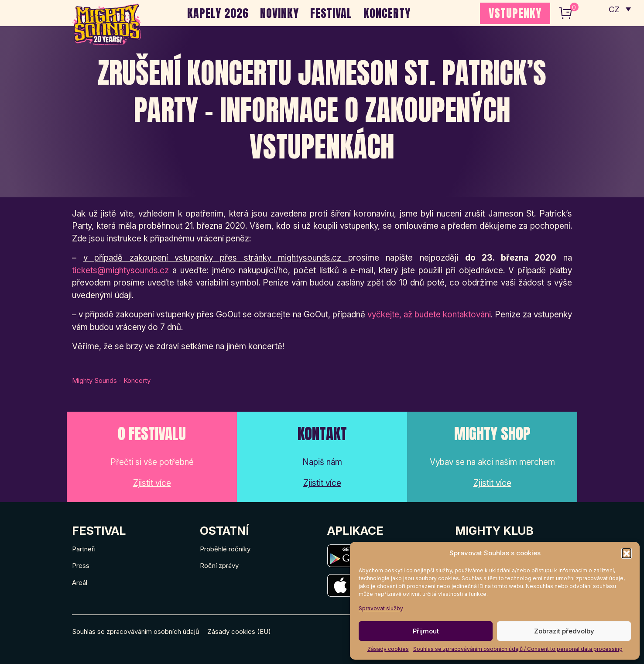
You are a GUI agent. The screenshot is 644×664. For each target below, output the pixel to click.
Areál (80, 583)
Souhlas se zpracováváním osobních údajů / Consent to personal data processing (518, 649)
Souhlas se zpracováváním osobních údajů (136, 631)
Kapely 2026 (218, 13)
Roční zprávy (219, 566)
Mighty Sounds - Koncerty (111, 380)
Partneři (84, 549)
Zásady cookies (388, 649)
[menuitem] (619, 9)
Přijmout (426, 631)
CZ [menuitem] (614, 9)
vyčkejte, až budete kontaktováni (429, 315)
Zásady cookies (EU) (239, 631)
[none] (619, 9)
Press (81, 566)
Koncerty (387, 13)
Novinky (279, 13)
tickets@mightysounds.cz (120, 270)
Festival (331, 13)
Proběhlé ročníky (225, 549)
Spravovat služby (381, 608)
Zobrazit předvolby (564, 631)
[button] (627, 553)
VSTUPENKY (515, 13)
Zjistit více (152, 483)
